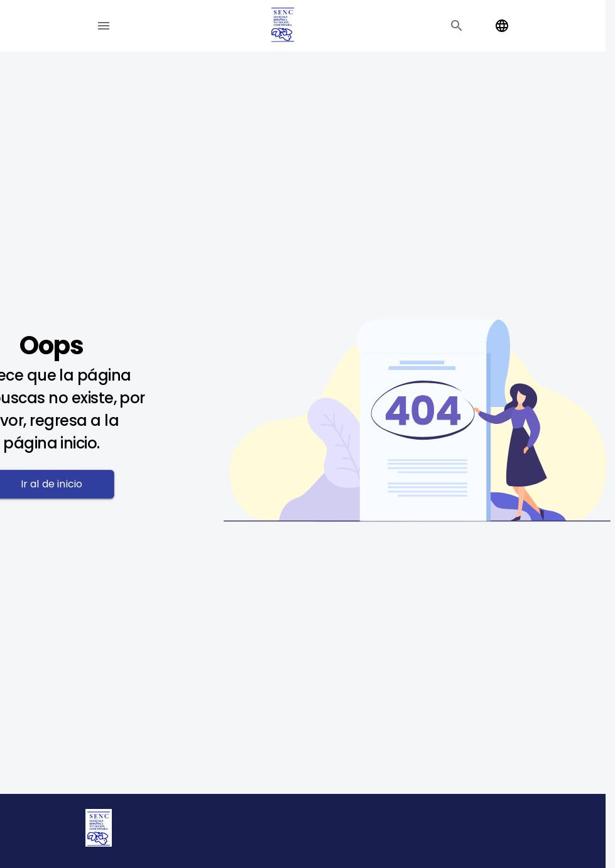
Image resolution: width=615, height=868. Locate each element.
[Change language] (502, 26)
